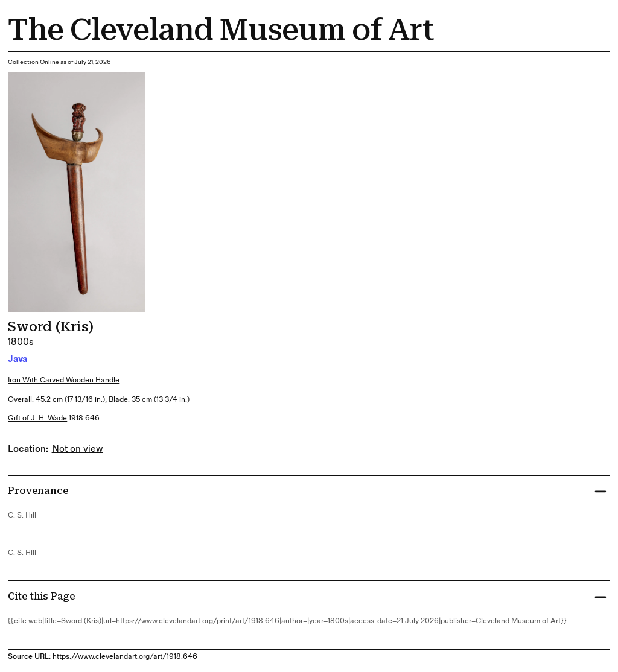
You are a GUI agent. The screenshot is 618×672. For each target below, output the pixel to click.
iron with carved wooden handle (64, 380)
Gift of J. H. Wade (37, 418)
